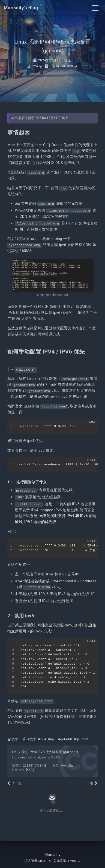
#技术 (32, 739)
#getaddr (65, 739)
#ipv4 (42, 739)
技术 (15, 739)
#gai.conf (81, 739)
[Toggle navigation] (95, 8)
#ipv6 (52, 739)
